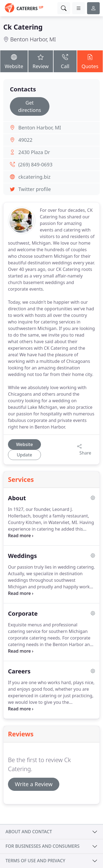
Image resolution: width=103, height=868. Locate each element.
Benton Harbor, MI (33, 39)
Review (41, 61)
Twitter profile (35, 189)
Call (65, 61)
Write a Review (34, 784)
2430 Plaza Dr (34, 152)
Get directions (30, 106)
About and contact (29, 832)
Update (24, 455)
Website (14, 61)
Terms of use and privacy (35, 861)
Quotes (90, 61)
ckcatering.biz (34, 177)
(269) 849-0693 (35, 164)
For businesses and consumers (42, 846)
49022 (25, 140)
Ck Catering (23, 27)
